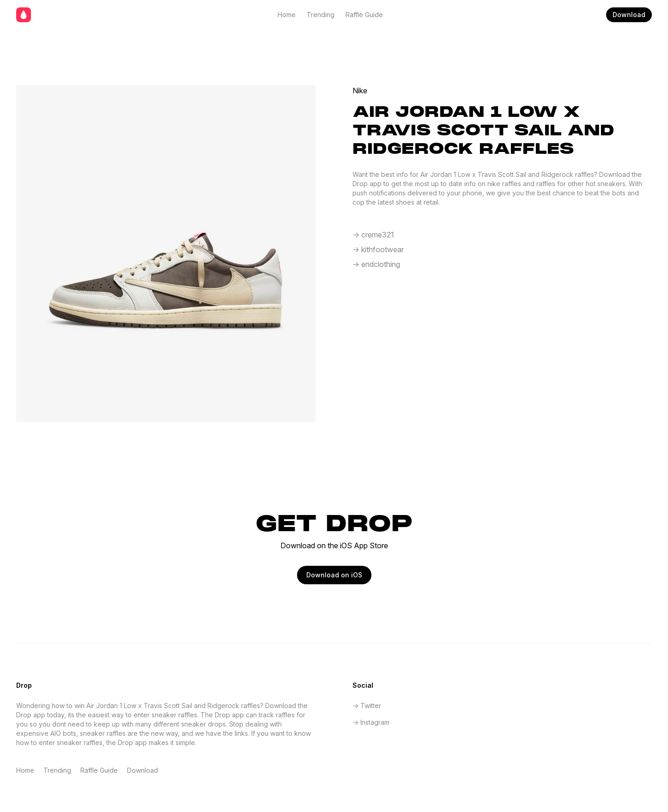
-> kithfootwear (378, 249)
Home (287, 15)
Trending (321, 15)
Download (629, 15)
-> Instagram (371, 722)
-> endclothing (376, 264)
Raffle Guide (364, 15)
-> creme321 (373, 235)
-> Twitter (367, 706)
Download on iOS (334, 575)
